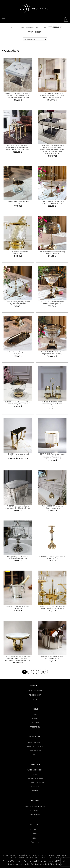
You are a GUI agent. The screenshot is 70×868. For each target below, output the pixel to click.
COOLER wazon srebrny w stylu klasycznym (18, 607)
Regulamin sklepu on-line (42, 855)
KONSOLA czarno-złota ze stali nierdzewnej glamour (18, 455)
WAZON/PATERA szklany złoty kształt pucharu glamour (52, 303)
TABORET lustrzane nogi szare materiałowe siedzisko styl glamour (18, 507)
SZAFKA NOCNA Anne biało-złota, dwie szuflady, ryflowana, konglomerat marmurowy (52, 456)
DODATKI (35, 791)
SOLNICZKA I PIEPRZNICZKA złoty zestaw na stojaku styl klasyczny (52, 607)
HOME (44, 857)
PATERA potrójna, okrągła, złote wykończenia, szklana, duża (52, 203)
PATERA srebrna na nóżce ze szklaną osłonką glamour (18, 557)
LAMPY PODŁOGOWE (35, 746)
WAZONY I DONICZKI (35, 770)
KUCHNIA (35, 834)
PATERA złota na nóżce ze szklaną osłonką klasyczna (52, 253)
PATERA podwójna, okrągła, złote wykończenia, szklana (18, 303)
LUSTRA (35, 774)
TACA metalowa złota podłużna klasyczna (18, 353)
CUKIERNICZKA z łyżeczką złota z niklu (18, 203)
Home (11, 27)
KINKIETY (35, 755)
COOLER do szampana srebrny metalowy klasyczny (52, 657)
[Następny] (46, 672)
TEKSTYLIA (35, 787)
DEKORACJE (35, 830)
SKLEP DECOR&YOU (25, 27)
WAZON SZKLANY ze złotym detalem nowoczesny (52, 507)
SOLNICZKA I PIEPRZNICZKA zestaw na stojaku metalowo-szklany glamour (52, 404)
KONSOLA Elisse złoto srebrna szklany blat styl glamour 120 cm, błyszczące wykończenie (52, 96)
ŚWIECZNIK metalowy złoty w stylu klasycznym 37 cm (52, 557)
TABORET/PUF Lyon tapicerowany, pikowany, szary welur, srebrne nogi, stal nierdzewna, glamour (18, 96)
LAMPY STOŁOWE (35, 751)
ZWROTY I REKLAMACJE (29, 857)
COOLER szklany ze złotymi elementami (18, 253)
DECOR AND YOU (57, 857)
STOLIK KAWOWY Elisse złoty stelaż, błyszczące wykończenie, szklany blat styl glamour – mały (18, 148)
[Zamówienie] (35, 39)
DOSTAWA (11, 857)
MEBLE (35, 838)
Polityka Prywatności (15, 855)
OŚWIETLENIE (35, 842)
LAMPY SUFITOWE (35, 742)
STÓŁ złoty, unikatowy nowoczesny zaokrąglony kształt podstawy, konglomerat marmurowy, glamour (18, 658)
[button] (4, 19)
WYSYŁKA (62, 855)
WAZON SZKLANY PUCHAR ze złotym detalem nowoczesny (52, 353)
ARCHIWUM (41, 27)
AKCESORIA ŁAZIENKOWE (35, 783)
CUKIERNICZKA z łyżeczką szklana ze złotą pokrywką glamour (18, 403)
